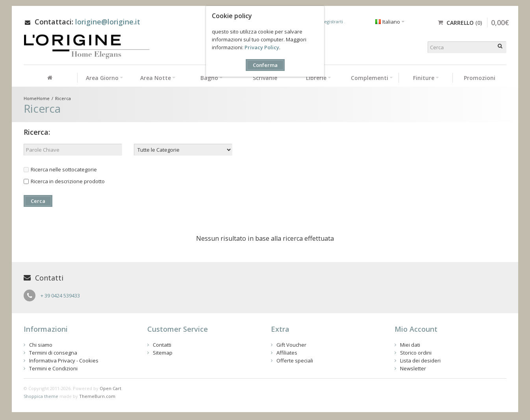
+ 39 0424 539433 (60, 295)
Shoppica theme (41, 396)
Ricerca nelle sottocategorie (60, 169)
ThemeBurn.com (97, 396)
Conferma (265, 65)
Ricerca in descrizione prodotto (64, 181)
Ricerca (63, 98)
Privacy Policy (262, 47)
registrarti (333, 21)
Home (43, 98)
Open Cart (110, 388)
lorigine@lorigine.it (108, 22)
